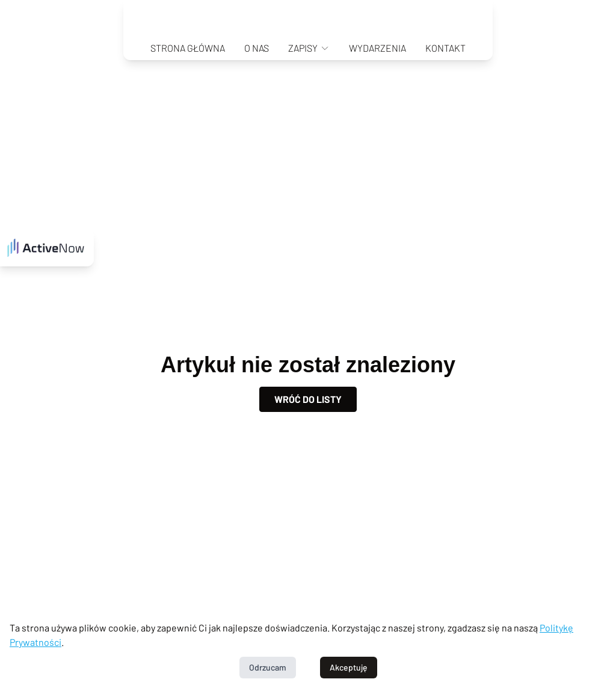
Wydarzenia (377, 48)
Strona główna (188, 48)
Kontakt (445, 48)
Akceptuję (349, 667)
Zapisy (309, 48)
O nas (257, 48)
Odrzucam (268, 667)
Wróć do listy (308, 399)
